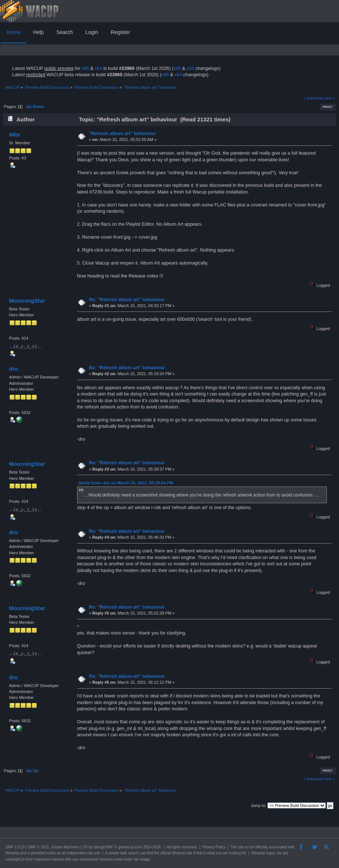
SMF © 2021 (39, 847)
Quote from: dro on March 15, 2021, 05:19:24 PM (126, 483)
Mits (14, 134)
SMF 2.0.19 (15, 847)
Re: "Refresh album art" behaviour (127, 300)
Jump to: (259, 805)
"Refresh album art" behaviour (122, 134)
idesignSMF (104, 847)
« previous (313, 98)
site (241, 847)
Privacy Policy (214, 847)
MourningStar (27, 301)
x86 (85, 68)
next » (330, 98)
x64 (98, 68)
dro (13, 369)
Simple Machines (65, 847)
